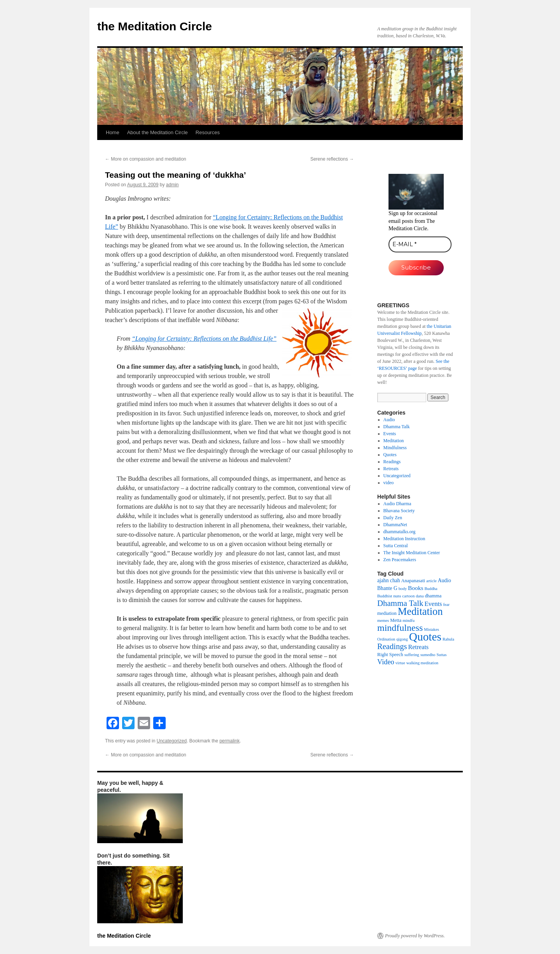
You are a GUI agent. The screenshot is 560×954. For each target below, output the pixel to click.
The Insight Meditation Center (412, 553)
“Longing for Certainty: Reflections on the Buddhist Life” (204, 339)
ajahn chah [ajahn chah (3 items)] (389, 580)
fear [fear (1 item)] (447, 605)
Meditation (394, 441)
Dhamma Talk (397, 427)
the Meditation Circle (155, 26)
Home (113, 132)
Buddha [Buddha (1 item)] (431, 589)
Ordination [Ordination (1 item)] (386, 639)
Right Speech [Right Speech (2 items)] (390, 655)
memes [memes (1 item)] (383, 621)
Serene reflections (332, 159)
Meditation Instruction (404, 539)
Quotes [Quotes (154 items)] (425, 637)
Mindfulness (395, 448)
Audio (389, 420)
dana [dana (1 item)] (420, 596)
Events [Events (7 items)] (433, 604)
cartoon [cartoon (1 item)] (408, 596)
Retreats (391, 469)
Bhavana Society (399, 511)
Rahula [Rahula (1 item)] (448, 639)
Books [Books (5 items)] (416, 588)
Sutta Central (396, 546)
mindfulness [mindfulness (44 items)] (400, 628)
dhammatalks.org (400, 532)
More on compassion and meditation (146, 159)
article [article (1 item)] (431, 581)
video (389, 483)
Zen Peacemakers (400, 560)
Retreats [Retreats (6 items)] (418, 647)
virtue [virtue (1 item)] (400, 663)
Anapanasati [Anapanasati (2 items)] (413, 581)
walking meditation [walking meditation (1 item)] (423, 663)
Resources (208, 132)
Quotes (390, 455)
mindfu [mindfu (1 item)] (409, 621)
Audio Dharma (397, 504)
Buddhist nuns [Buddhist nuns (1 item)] (389, 596)
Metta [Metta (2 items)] (396, 620)
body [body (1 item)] (403, 589)
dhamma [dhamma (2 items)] (433, 596)
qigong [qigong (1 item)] (402, 639)
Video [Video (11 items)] (386, 662)
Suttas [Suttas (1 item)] (441, 655)
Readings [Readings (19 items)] (392, 646)
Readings (392, 462)
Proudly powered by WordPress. (415, 936)
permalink (229, 741)
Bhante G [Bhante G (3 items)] (387, 588)
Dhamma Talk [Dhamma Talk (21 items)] (400, 603)
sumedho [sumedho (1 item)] (428, 655)
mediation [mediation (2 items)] (387, 613)
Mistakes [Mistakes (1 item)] (431, 629)
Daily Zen (393, 518)
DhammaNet (395, 525)
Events (390, 434)
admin (172, 185)
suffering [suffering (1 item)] (412, 655)
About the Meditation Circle (157, 132)
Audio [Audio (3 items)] (444, 580)
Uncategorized (172, 741)
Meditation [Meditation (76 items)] (420, 612)
